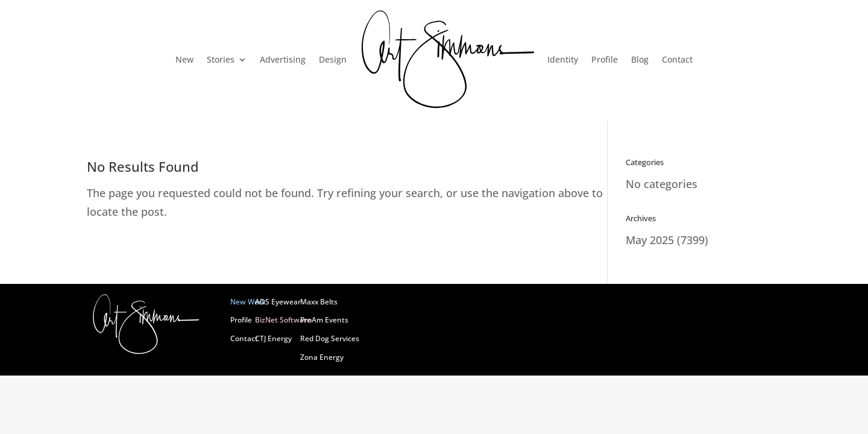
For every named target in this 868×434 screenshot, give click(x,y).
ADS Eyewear (278, 302)
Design (333, 59)
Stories (221, 59)
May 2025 (650, 240)
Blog (640, 59)
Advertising (283, 59)
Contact (677, 59)
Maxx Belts (319, 302)
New (184, 59)
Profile (605, 59)
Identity (563, 59)
